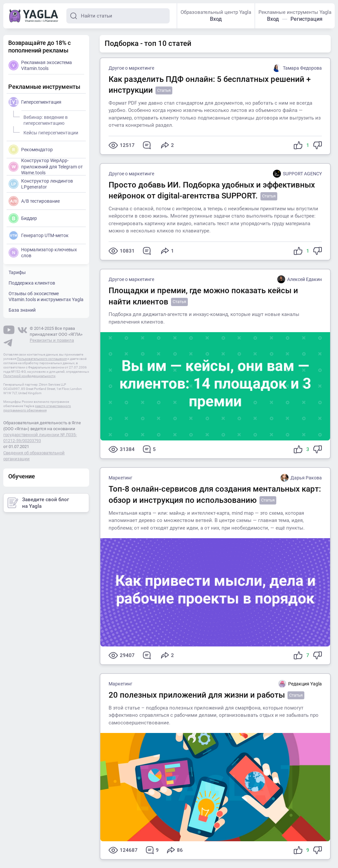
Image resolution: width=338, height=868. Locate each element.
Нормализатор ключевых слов (43, 253)
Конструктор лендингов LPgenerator (41, 184)
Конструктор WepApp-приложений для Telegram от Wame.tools (46, 166)
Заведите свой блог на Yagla (38, 503)
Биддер (23, 218)
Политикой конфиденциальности (29, 376)
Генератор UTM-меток (39, 235)
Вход (216, 19)
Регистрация (306, 19)
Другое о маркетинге (131, 68)
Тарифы (17, 272)
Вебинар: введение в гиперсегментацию (45, 119)
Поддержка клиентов (32, 283)
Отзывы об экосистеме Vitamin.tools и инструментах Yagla (46, 296)
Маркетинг (120, 478)
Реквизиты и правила (52, 340)
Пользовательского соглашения (42, 359)
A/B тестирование (34, 201)
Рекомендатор (31, 150)
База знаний (22, 310)
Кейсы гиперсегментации (50, 132)
